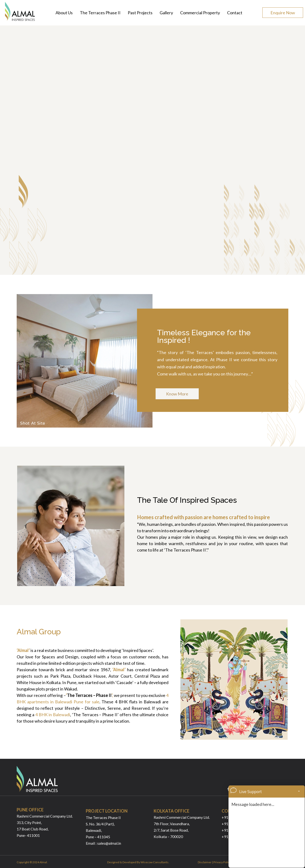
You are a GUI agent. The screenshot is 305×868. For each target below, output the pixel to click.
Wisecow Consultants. (155, 862)
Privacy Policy (222, 862)
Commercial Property (200, 13)
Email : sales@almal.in (103, 843)
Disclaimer (205, 862)
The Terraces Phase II (100, 13)
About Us (64, 13)
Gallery (166, 13)
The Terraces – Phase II (89, 695)
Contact (235, 13)
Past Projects (140, 13)
